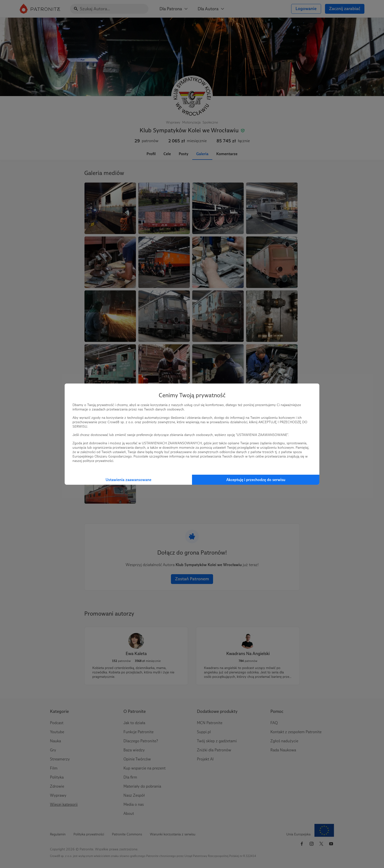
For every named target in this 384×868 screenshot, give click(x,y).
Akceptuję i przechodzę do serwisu (256, 480)
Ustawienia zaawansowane (128, 480)
